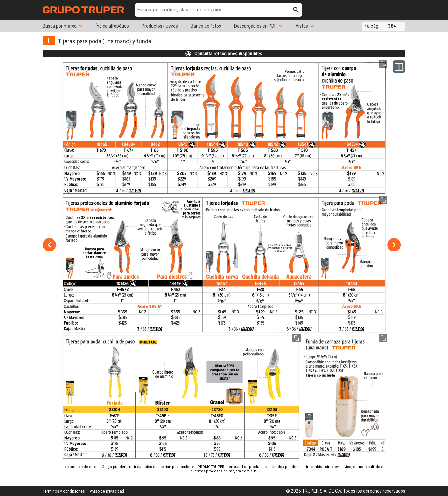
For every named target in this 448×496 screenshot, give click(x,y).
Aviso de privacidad (107, 491)
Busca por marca (63, 26)
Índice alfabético (112, 26)
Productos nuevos (160, 26)
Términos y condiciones (64, 491)
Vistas (305, 26)
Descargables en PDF (259, 26)
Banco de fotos (206, 26)
